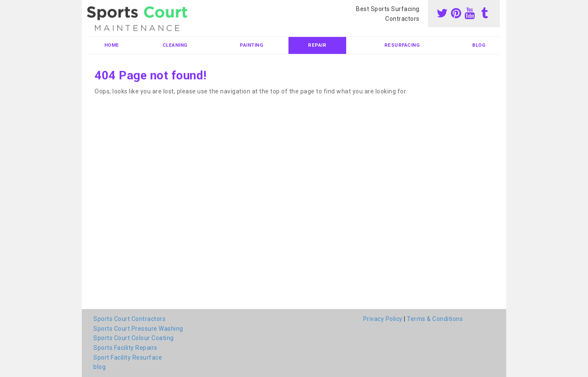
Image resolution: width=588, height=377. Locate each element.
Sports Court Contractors (129, 319)
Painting (251, 45)
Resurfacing (402, 45)
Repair (317, 45)
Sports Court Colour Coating (134, 338)
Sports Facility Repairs (125, 348)
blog (479, 45)
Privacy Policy (383, 319)
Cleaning (175, 45)
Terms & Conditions (435, 319)
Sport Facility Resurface (128, 357)
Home (112, 45)
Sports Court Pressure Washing (138, 329)
